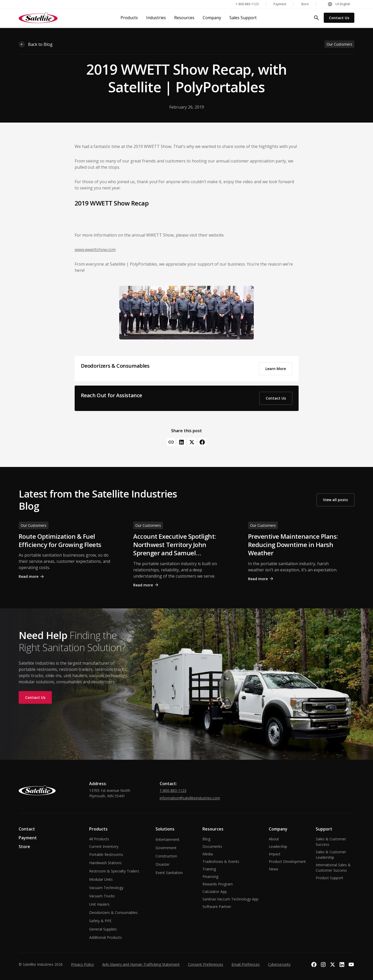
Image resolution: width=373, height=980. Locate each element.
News (274, 869)
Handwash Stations (105, 863)
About (274, 839)
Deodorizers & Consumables (113, 912)
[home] (38, 18)
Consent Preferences (206, 964)
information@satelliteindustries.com (190, 798)
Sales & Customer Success (331, 842)
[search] (316, 18)
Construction (166, 856)
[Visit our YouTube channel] (351, 964)
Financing (210, 876)
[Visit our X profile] (333, 964)
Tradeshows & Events (221, 861)
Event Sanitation (169, 873)
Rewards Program (218, 884)
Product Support (329, 878)
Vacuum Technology (106, 888)
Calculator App (215, 892)
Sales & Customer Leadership (331, 855)
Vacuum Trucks (102, 896)
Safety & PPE (100, 921)
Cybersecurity (279, 964)
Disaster (163, 864)
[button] (339, 4)
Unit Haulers (99, 904)
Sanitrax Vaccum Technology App (230, 899)
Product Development (287, 861)
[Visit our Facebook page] (314, 964)
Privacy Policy (82, 964)
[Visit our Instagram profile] (323, 964)
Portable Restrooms (106, 854)
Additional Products (105, 937)
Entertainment (167, 839)
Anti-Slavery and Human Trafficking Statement (141, 964)
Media (208, 854)
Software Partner (217, 907)
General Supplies (103, 929)
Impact (275, 854)
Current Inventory (104, 846)
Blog (206, 839)
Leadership (278, 846)
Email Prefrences (246, 964)
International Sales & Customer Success (333, 868)
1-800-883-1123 (173, 790)
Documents (212, 846)
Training (209, 869)
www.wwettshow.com (95, 250)
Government (166, 848)
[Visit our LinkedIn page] (342, 964)
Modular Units (101, 879)
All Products (99, 839)
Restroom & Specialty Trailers (114, 871)
